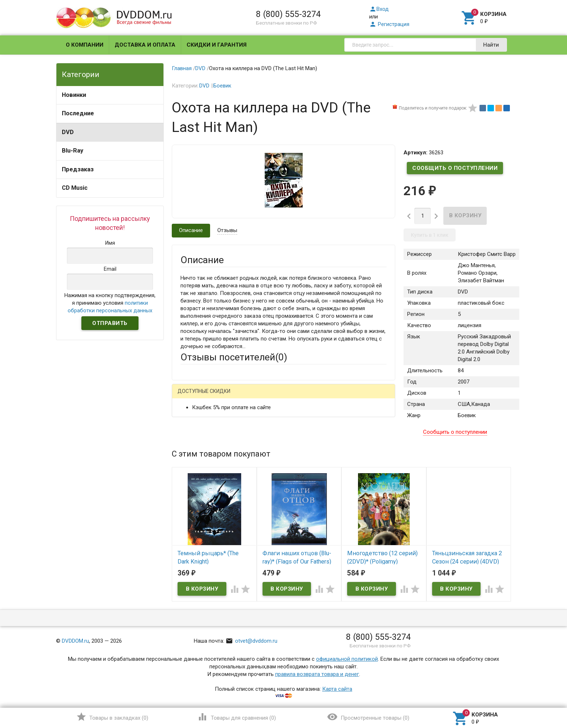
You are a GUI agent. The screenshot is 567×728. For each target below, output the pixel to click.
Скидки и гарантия (217, 45)
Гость (190, 396)
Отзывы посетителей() (234, 357)
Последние (78, 113)
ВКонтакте (271, 397)
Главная (182, 68)
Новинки (74, 95)
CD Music (75, 188)
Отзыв (188, 501)
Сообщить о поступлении (455, 168)
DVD (68, 132)
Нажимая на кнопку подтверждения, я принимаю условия (110, 303)
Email (187, 442)
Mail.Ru (227, 397)
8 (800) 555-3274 (288, 14)
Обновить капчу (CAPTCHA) (272, 588)
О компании (85, 45)
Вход (379, 9)
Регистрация (389, 24)
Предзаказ (78, 169)
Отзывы (227, 230)
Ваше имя (192, 422)
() (112, 717)
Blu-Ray (73, 151)
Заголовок (194, 469)
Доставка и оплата (145, 45)
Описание (191, 230)
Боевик (222, 86)
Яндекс (316, 397)
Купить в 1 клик (430, 235)
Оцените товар (199, 489)
